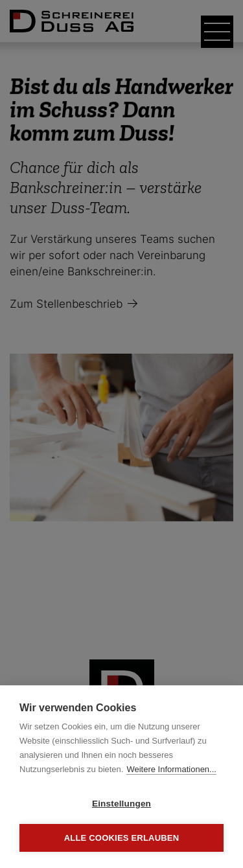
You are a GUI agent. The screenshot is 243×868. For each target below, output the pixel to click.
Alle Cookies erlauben (122, 838)
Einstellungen (121, 804)
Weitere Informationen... (171, 769)
